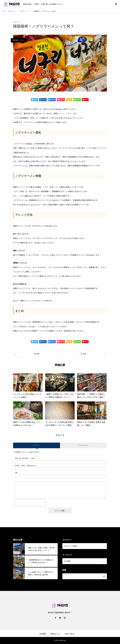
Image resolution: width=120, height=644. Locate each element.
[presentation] (30, 502)
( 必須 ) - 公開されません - (26, 466)
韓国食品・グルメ (18, 40)
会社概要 (43, 634)
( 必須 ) (25, 458)
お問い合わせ (70, 634)
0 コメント (37, 445)
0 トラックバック (83, 445)
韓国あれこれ (55, 634)
